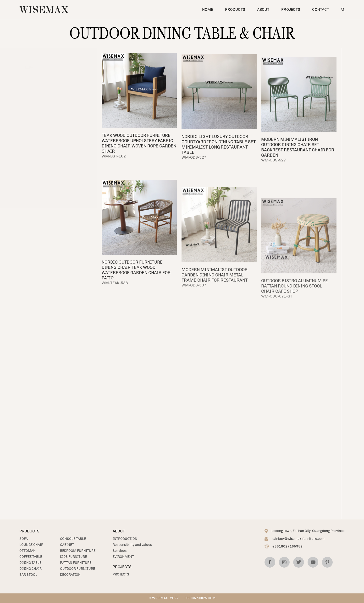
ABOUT (263, 9)
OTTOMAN (33, 79)
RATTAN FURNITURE (41, 176)
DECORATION (70, 575)
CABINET (32, 144)
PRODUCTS (235, 9)
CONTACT (321, 9)
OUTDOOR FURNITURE (77, 569)
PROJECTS (291, 9)
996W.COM (207, 598)
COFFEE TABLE (31, 557)
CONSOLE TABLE (38, 133)
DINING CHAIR (30, 569)
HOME (208, 9)
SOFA (29, 57)
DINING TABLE (30, 563)
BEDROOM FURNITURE (78, 551)
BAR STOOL (34, 122)
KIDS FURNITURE (38, 165)
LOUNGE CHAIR (37, 68)
